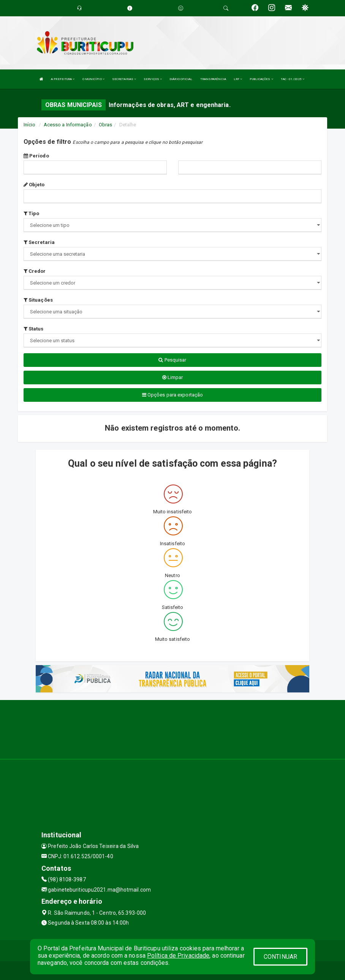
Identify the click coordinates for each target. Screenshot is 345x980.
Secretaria (39, 242)
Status (34, 329)
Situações (38, 300)
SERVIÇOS (153, 79)
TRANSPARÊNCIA (213, 79)
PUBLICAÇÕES (261, 79)
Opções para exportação (172, 395)
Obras (106, 125)
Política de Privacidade (178, 956)
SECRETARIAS (124, 79)
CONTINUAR (280, 957)
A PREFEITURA (63, 79)
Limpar (173, 377)
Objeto (34, 185)
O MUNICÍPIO (93, 79)
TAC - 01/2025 (293, 79)
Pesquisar (172, 360)
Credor (35, 271)
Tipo (32, 213)
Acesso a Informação (68, 125)
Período (36, 156)
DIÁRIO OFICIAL (181, 79)
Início (30, 125)
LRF (238, 79)
